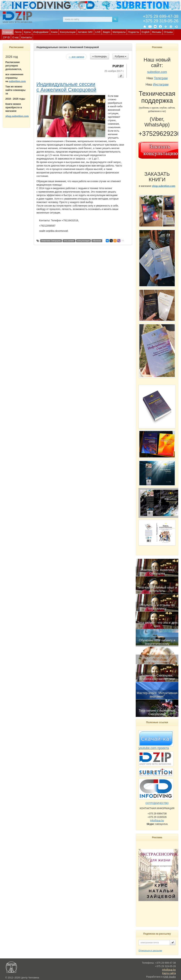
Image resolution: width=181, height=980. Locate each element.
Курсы (27, 32)
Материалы (119, 32)
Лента (18, 32)
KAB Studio (170, 977)
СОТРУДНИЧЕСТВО (157, 803)
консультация (83, 241)
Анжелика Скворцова (51, 241)
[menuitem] (8, 32)
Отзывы (168, 32)
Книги (54, 32)
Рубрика (121, 56)
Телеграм (161, 78)
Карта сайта (169, 973)
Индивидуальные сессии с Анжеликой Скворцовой (66, 87)
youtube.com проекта (154, 748)
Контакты (26, 37)
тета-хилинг (69, 241)
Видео (107, 32)
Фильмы (157, 32)
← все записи (76, 57)
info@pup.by (157, 820)
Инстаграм (161, 84)
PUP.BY (118, 66)
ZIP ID (6, 37)
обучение (97, 241)
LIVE (98, 32)
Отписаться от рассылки (150, 951)
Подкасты (134, 32)
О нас (15, 37)
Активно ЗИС (85, 32)
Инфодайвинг (41, 32)
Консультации (68, 32)
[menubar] (91, 35)
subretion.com (17, 81)
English (146, 32)
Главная (8, 32)
